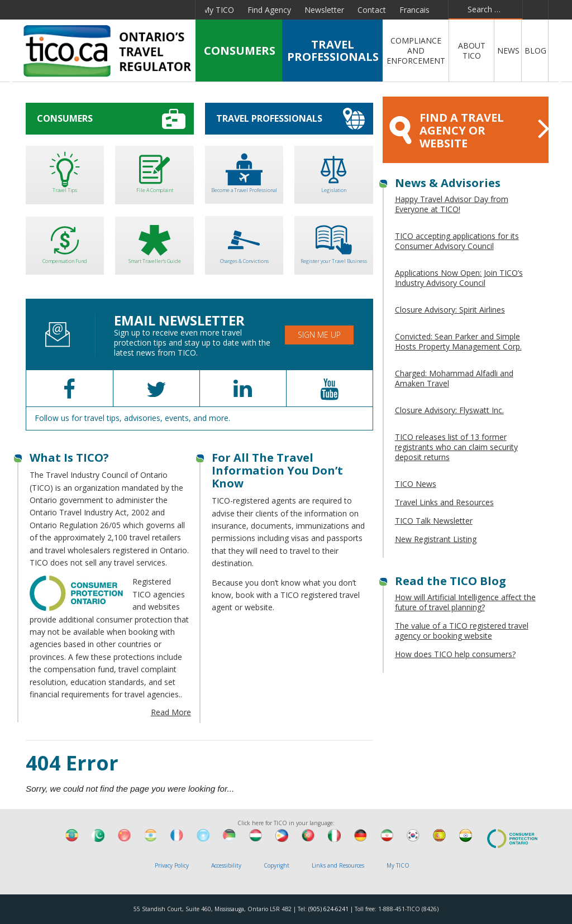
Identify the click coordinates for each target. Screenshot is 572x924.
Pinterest (152, 9)
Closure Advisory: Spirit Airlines (450, 310)
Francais (414, 10)
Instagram (180, 9)
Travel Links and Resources (444, 502)
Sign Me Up (319, 335)
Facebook (50, 9)
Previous (13, 84)
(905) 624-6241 (328, 909)
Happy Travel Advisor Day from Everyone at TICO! (452, 204)
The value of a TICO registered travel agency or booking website (462, 631)
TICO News (416, 484)
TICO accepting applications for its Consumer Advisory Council (457, 241)
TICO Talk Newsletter (434, 521)
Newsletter (324, 10)
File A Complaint (154, 171)
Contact (372, 10)
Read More (171, 712)
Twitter (74, 9)
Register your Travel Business (333, 241)
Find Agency (269, 10)
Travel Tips (65, 171)
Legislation (333, 171)
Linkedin (99, 9)
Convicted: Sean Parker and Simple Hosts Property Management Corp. (458, 341)
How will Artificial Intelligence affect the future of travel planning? (465, 602)
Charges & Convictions (244, 241)
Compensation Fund (65, 242)
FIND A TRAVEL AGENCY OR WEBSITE (469, 130)
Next (559, 84)
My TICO (218, 10)
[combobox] (485, 10)
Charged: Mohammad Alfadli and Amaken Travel (454, 378)
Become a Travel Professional (244, 171)
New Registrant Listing (436, 539)
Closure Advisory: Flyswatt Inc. (449, 410)
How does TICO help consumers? (455, 654)
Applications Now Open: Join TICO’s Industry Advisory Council (459, 278)
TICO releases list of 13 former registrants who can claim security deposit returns (456, 447)
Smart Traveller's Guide (154, 242)
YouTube (125, 9)
